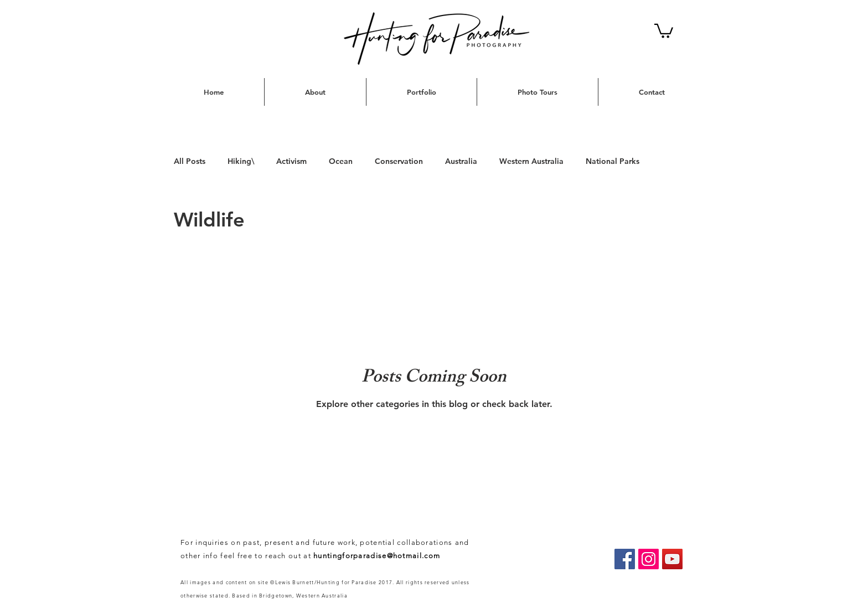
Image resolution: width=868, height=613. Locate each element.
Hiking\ (241, 161)
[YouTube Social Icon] (672, 559)
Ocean (341, 161)
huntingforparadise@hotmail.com (377, 556)
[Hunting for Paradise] (625, 559)
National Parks (613, 161)
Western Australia (531, 161)
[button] (664, 30)
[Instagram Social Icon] (649, 559)
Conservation (399, 161)
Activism (291, 161)
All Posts (190, 161)
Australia (461, 161)
